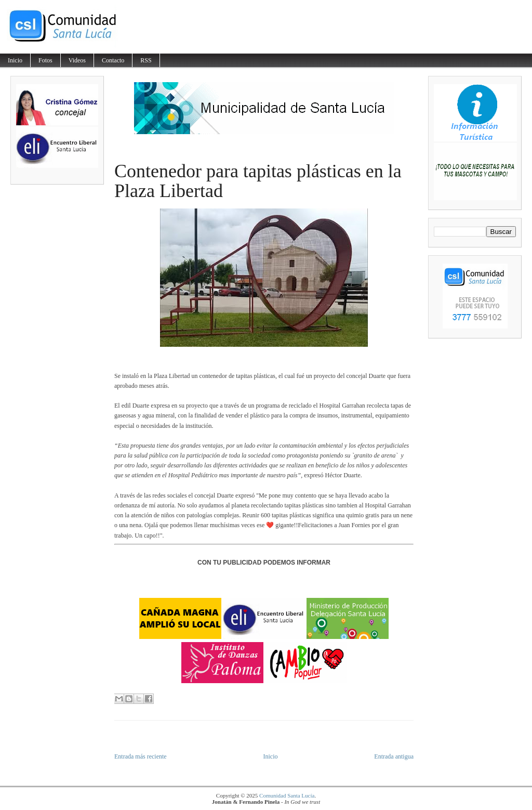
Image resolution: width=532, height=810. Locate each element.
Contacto (113, 60)
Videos (77, 60)
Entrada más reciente (141, 756)
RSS (146, 60)
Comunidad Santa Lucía (287, 795)
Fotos (45, 60)
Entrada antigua (394, 756)
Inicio (15, 60)
